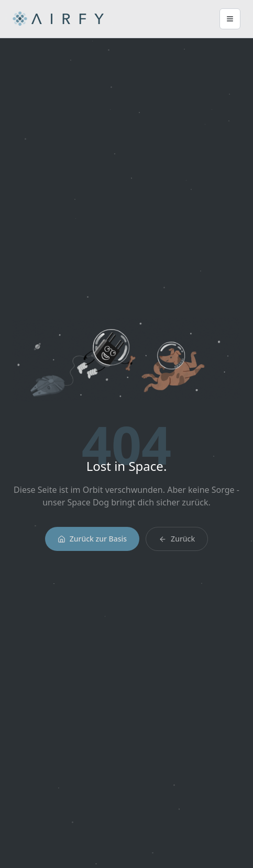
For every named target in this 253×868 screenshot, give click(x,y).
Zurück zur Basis (92, 541)
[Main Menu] (230, 19)
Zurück (177, 541)
